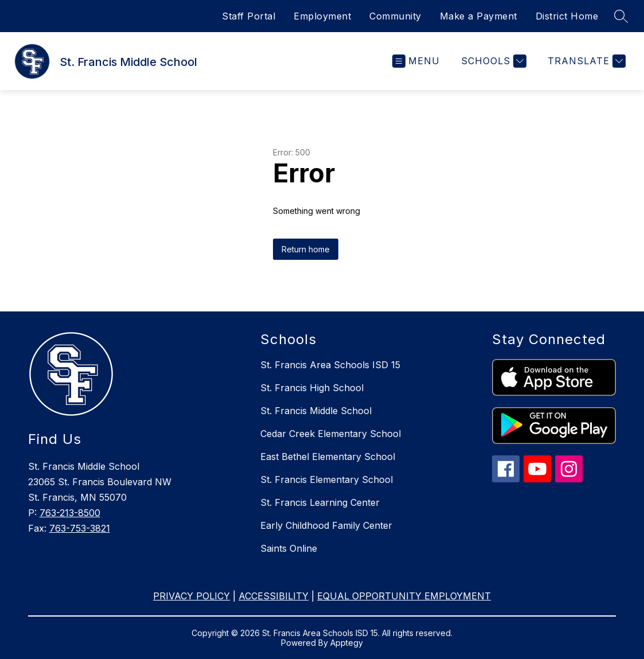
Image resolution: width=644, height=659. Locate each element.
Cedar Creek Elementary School (331, 434)
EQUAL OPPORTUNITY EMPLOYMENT (404, 596)
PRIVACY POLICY (192, 596)
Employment (322, 16)
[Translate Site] (585, 61)
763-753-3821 (80, 528)
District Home (567, 16)
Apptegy (347, 643)
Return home (306, 249)
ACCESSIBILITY (274, 596)
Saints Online (289, 548)
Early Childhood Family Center (326, 525)
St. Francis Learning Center (320, 502)
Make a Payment (479, 16)
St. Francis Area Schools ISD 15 (330, 365)
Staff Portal (249, 16)
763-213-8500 (70, 513)
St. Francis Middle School (316, 411)
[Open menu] (416, 61)
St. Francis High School (312, 388)
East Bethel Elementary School (328, 457)
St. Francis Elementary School (327, 479)
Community (395, 16)
